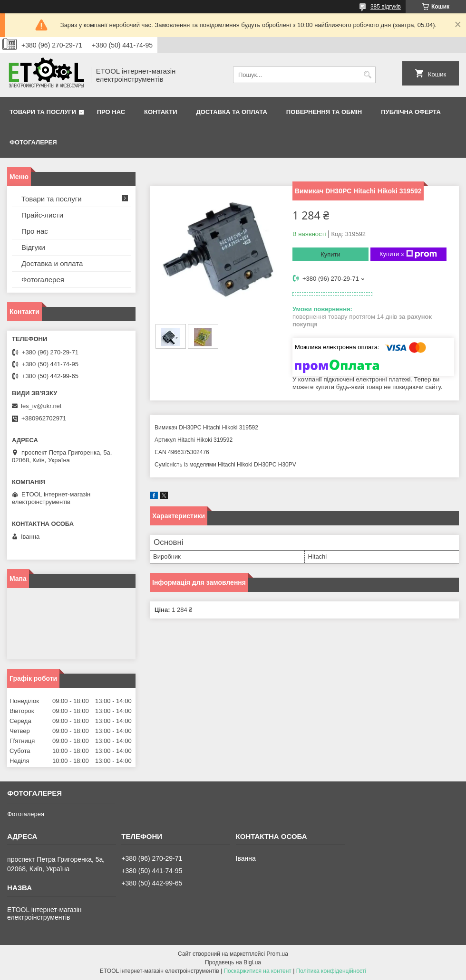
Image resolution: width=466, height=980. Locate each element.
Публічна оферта (411, 112)
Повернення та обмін (324, 112)
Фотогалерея (33, 142)
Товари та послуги (43, 112)
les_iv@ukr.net (41, 406)
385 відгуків (386, 7)
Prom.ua (277, 954)
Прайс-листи (42, 215)
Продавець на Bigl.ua (233, 962)
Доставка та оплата (232, 112)
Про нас (111, 112)
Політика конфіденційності (331, 971)
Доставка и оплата (52, 263)
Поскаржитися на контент (257, 971)
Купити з (408, 254)
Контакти (161, 112)
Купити (330, 254)
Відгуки (33, 247)
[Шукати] (367, 75)
